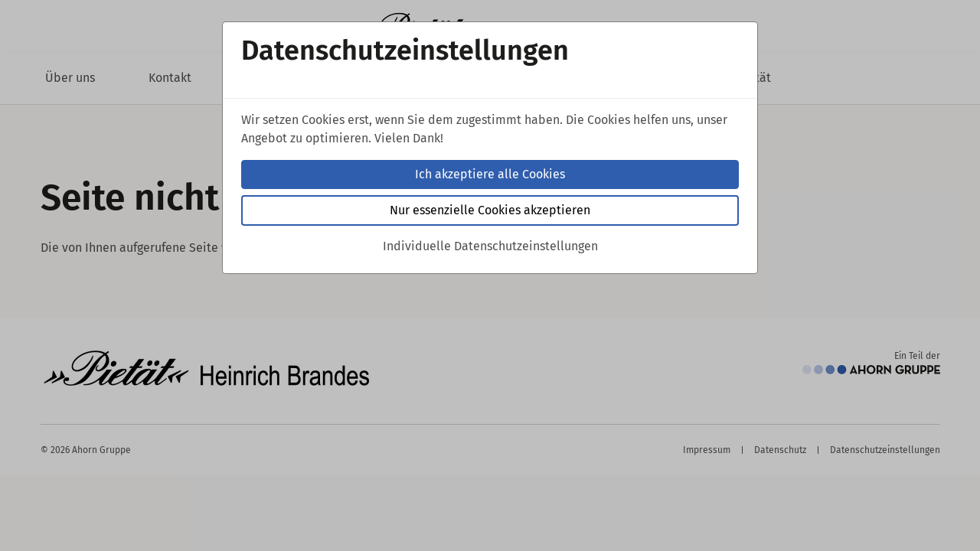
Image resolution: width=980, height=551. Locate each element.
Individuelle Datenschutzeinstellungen (490, 246)
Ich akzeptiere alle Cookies (490, 174)
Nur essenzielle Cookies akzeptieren (490, 210)
